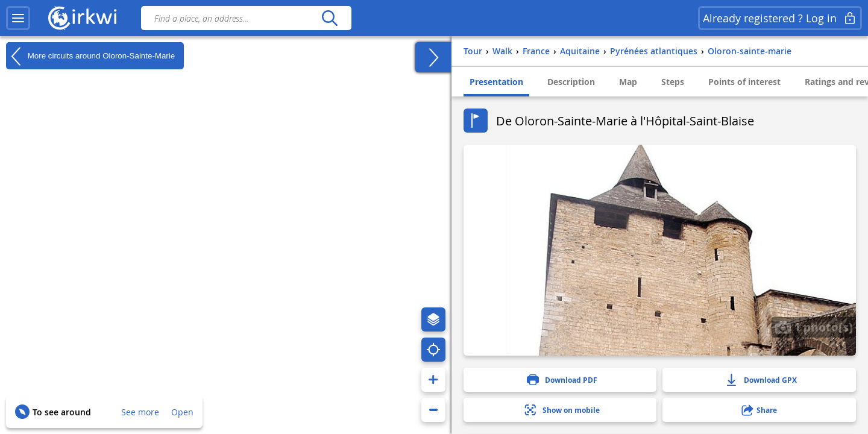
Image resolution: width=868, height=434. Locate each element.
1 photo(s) (814, 327)
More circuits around (90, 56)
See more (140, 412)
